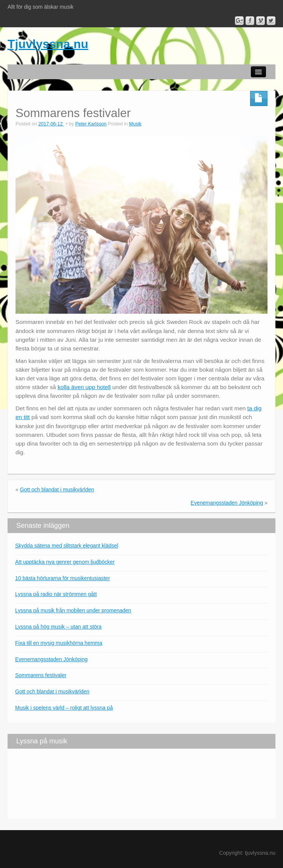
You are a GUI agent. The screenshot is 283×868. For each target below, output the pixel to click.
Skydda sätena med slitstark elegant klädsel (67, 546)
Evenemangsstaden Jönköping (227, 503)
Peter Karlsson (91, 124)
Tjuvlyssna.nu (48, 44)
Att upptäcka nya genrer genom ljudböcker (65, 562)
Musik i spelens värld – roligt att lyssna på (64, 708)
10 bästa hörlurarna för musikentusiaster (63, 578)
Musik (135, 124)
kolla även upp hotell (84, 387)
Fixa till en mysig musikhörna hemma (59, 643)
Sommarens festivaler (41, 675)
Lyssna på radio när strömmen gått (56, 594)
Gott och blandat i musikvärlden (57, 490)
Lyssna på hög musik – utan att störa (58, 627)
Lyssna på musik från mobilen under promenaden (73, 610)
